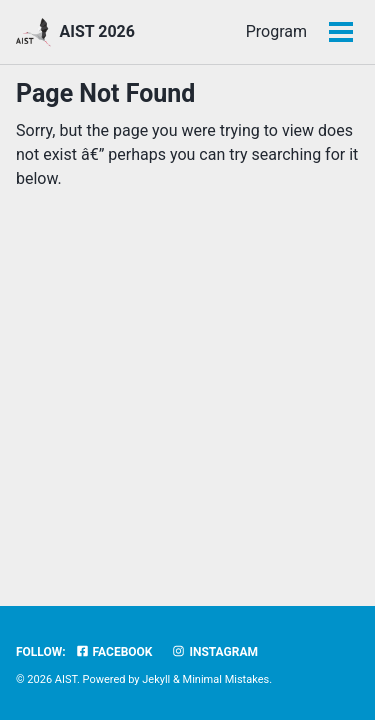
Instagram (214, 652)
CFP (292, 31)
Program (214, 31)
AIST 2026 (96, 31)
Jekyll (156, 679)
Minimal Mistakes (226, 679)
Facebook (114, 652)
